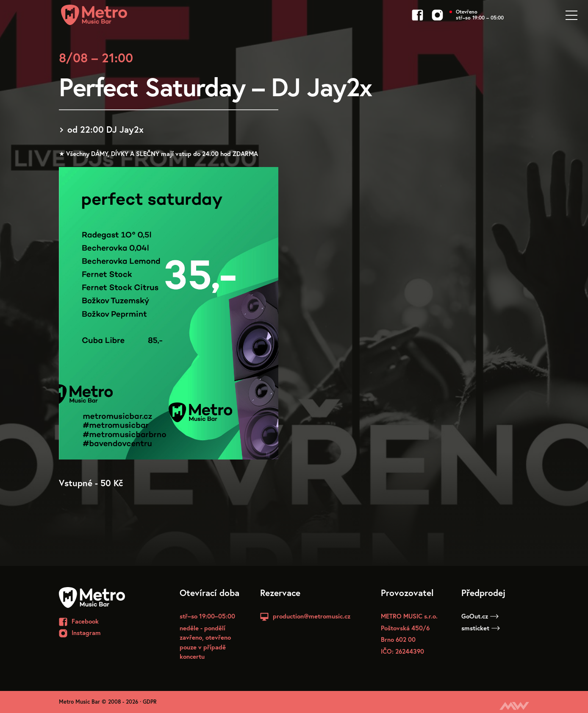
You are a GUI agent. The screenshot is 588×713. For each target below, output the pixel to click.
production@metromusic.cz (312, 616)
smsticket (481, 628)
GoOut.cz (480, 616)
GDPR (150, 702)
